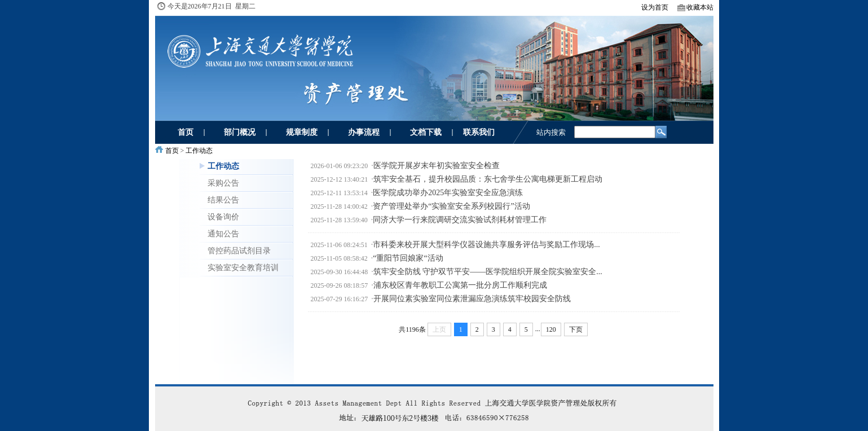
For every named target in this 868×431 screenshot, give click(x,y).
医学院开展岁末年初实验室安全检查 (437, 166)
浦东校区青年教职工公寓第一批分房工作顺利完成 (460, 285)
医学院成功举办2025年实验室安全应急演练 (448, 193)
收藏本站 (700, 7)
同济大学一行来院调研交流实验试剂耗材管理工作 (460, 220)
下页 (576, 329)
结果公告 (223, 200)
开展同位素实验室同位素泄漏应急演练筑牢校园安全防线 (472, 299)
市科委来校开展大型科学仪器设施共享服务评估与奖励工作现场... (486, 245)
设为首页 (655, 7)
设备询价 (223, 217)
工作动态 (199, 151)
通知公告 (223, 234)
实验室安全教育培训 (243, 267)
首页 (172, 151)
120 (551, 329)
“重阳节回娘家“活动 (408, 258)
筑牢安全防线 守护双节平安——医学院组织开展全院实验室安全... (488, 272)
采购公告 (223, 183)
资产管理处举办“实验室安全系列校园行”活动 (451, 206)
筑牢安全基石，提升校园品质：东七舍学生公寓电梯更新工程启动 (488, 179)
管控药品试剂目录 (239, 250)
